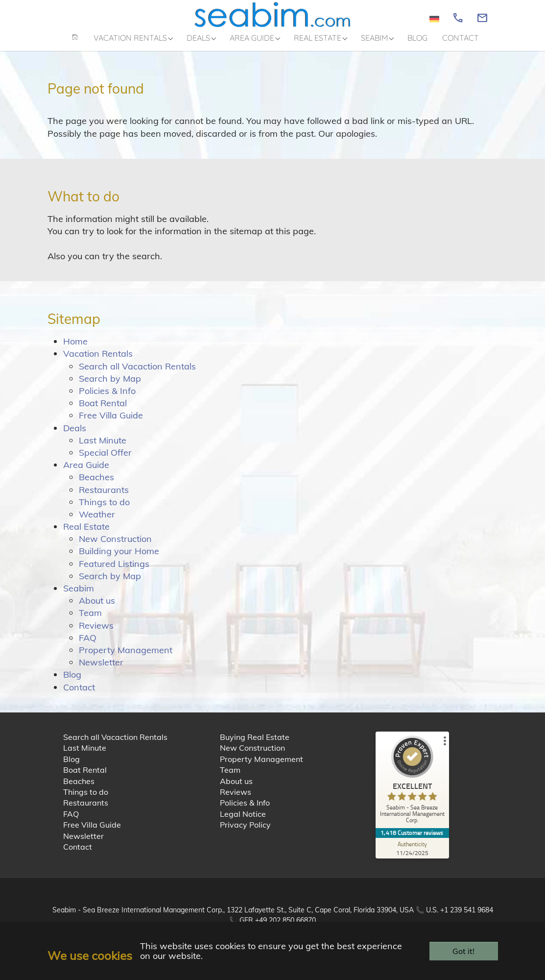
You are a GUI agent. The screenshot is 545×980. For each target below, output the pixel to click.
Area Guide (86, 473)
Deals (75, 436)
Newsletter (101, 671)
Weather (97, 522)
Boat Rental (103, 411)
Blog (72, 683)
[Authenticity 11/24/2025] (412, 857)
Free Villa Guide (111, 424)
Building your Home (119, 559)
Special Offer (105, 460)
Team (90, 621)
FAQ (88, 646)
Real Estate (86, 534)
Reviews (96, 633)
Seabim (79, 596)
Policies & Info (107, 399)
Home (75, 350)
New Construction (115, 547)
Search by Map (110, 386)
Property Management (126, 658)
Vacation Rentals (98, 362)
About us (97, 609)
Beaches (96, 485)
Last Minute (103, 448)
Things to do (104, 510)
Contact (79, 695)
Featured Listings (114, 572)
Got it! (463, 951)
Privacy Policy (245, 833)
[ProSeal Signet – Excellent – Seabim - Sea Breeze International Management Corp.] (412, 790)
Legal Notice (243, 822)
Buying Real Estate (255, 745)
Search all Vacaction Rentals (137, 374)
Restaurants (104, 498)
